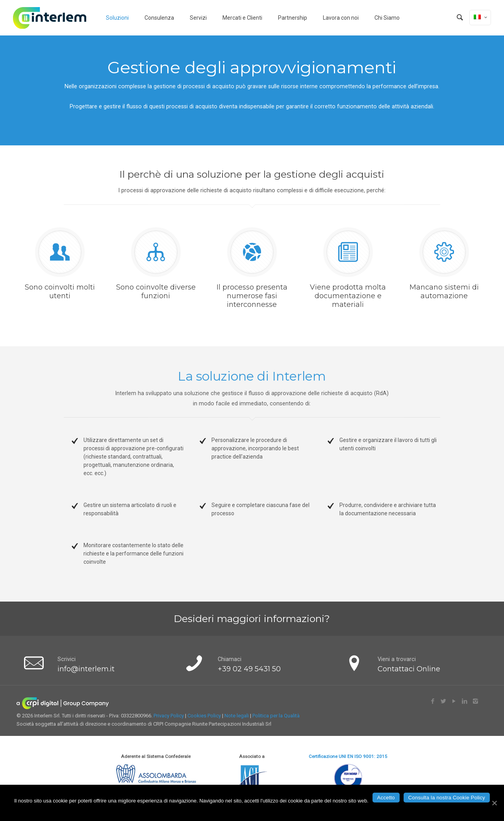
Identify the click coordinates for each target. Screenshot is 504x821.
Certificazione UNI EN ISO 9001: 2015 (348, 756)
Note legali (237, 716)
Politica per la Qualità (276, 716)
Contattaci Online (409, 669)
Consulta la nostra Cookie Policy (447, 798)
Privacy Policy (169, 716)
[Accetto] (494, 803)
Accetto (386, 798)
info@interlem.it (86, 669)
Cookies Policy (204, 716)
